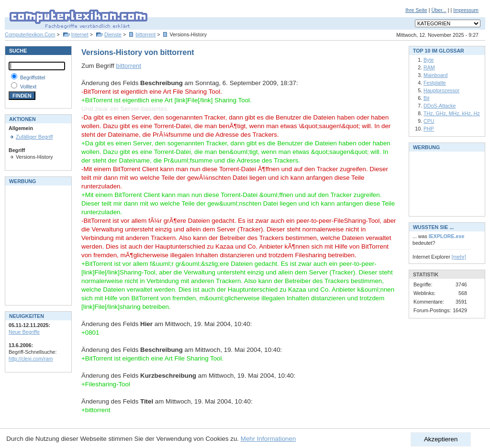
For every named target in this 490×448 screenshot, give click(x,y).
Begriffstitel (33, 77)
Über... (439, 10)
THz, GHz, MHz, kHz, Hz (452, 113)
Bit (426, 98)
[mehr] (459, 257)
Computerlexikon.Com (30, 34)
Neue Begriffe (24, 332)
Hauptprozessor (441, 90)
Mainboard (435, 75)
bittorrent (145, 34)
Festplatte (435, 83)
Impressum (466, 10)
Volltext (28, 87)
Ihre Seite (416, 10)
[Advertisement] (37, 244)
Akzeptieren (441, 439)
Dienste (113, 34)
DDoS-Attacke (440, 106)
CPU (429, 121)
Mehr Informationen (268, 439)
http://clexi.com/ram (31, 359)
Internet (80, 34)
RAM (429, 67)
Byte (429, 60)
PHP (429, 129)
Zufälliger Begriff (34, 137)
